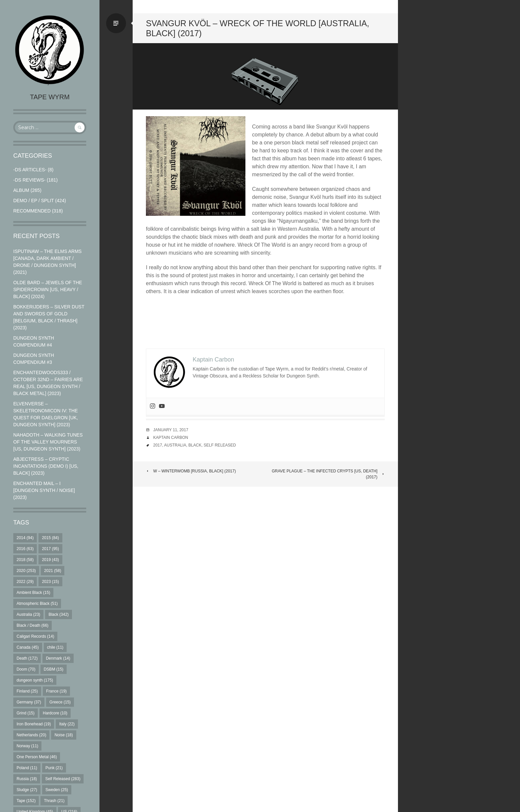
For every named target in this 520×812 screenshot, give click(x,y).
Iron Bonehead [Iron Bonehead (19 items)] (34, 724)
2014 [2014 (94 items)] (25, 538)
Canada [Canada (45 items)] (28, 647)
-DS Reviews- (29, 180)
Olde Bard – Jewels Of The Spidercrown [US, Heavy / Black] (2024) (48, 289)
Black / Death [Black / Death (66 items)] (32, 625)
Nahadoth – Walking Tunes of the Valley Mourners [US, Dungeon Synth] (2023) (48, 442)
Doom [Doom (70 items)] (26, 669)
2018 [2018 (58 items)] (25, 560)
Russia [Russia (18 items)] (27, 779)
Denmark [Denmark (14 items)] (58, 658)
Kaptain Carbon (171, 438)
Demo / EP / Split (33, 201)
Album (21, 190)
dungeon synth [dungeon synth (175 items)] (35, 680)
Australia (175, 445)
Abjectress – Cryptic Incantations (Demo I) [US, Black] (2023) (46, 466)
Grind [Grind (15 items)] (26, 713)
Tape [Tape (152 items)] (26, 801)
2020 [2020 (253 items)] (26, 571)
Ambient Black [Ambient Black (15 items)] (33, 593)
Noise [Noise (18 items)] (64, 735)
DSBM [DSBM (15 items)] (54, 669)
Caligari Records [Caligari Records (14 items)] (35, 636)
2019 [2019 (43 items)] (50, 560)
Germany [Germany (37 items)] (29, 702)
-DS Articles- (30, 170)
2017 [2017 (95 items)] (50, 549)
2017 (158, 445)
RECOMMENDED (32, 211)
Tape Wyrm (50, 97)
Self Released (220, 445)
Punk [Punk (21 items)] (54, 768)
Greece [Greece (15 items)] (60, 702)
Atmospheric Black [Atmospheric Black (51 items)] (37, 604)
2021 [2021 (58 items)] (53, 571)
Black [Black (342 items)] (59, 614)
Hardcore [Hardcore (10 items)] (55, 713)
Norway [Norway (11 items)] (27, 746)
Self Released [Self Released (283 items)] (63, 779)
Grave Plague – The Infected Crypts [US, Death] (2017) (328, 474)
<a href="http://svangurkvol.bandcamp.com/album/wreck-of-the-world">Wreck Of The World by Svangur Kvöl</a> (265, 322)
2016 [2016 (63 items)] (25, 549)
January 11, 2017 (171, 430)
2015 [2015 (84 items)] (50, 538)
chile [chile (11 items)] (55, 647)
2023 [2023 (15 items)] (50, 582)
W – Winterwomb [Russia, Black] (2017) (191, 471)
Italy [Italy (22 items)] (67, 724)
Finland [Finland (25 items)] (27, 691)
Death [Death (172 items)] (27, 658)
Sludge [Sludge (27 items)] (27, 790)
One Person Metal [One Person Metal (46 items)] (37, 757)
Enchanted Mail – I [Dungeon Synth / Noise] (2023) (44, 490)
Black (195, 445)
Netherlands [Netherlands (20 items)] (31, 735)
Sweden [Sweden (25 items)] (57, 790)
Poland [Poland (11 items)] (27, 768)
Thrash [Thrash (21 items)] (54, 801)
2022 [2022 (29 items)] (25, 582)
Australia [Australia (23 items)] (28, 614)
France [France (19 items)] (56, 691)
